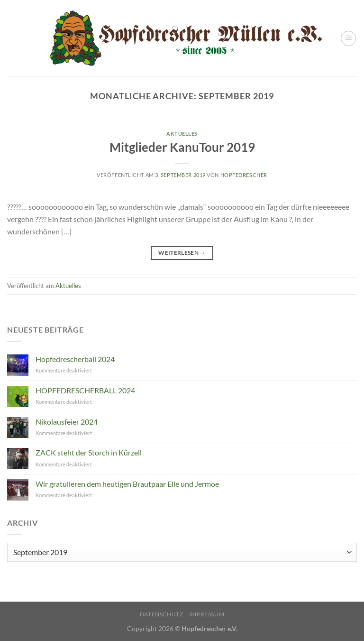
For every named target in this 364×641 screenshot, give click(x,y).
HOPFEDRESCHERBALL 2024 (85, 390)
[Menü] (348, 38)
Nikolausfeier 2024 (67, 422)
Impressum (207, 614)
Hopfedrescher (244, 175)
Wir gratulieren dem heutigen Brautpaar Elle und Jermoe (127, 484)
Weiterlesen (182, 253)
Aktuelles (182, 134)
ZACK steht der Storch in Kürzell (89, 452)
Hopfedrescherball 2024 (75, 359)
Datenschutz (162, 614)
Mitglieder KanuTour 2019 (182, 147)
